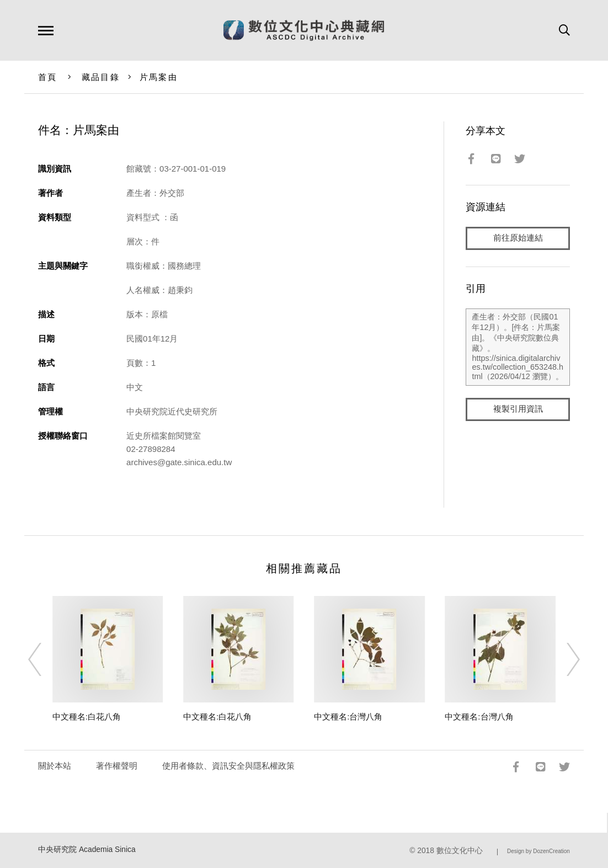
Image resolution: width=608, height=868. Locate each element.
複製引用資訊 (518, 409)
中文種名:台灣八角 (348, 717)
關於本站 (55, 766)
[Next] (563, 659)
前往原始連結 (518, 238)
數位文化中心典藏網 (304, 30)
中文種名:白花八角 (87, 717)
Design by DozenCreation (538, 851)
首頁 (48, 77)
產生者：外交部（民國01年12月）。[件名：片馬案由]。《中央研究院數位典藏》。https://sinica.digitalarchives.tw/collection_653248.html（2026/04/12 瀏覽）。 (518, 347)
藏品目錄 (101, 77)
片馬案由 (159, 77)
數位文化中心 (460, 851)
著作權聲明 (117, 766)
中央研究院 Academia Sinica (87, 850)
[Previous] (45, 659)
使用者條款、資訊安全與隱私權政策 (228, 766)
